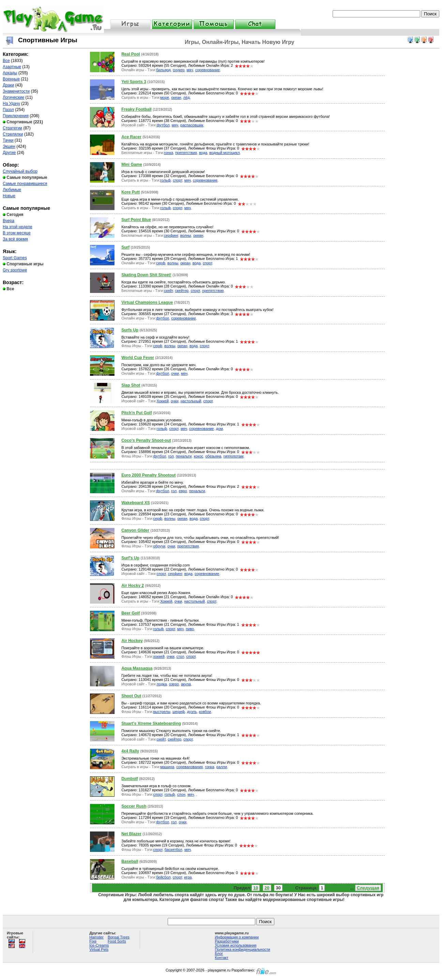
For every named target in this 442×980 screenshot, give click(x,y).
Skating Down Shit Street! (146, 275)
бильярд (163, 70)
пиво (190, 629)
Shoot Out (131, 696)
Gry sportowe (15, 270)
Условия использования (235, 945)
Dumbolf (130, 779)
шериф (179, 712)
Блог (219, 953)
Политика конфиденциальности (242, 949)
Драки (8, 85)
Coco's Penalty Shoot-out (146, 440)
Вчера (9, 221)
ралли (222, 767)
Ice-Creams (99, 945)
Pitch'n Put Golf (137, 413)
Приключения (16, 116)
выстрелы (162, 712)
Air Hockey (132, 641)
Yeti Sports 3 (134, 82)
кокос (199, 456)
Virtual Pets (99, 949)
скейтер (182, 291)
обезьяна (213, 456)
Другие (9, 153)
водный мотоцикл (224, 153)
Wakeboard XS (136, 503)
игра (188, 877)
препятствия (186, 153)
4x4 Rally (130, 751)
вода (203, 153)
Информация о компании (237, 937)
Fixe (93, 941)
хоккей (159, 656)
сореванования (189, 767)
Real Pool (131, 54)
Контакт (222, 958)
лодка (162, 684)
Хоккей (163, 401)
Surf (125, 247)
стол (180, 656)
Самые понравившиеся (25, 184)
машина (167, 767)
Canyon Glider (135, 530)
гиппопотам (234, 456)
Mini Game (132, 165)
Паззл (8, 110)
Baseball (130, 861)
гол (171, 456)
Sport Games (15, 258)
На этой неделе (18, 227)
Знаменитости (16, 91)
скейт (169, 291)
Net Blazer (131, 834)
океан (176, 97)
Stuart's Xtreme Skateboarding (151, 724)
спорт (177, 180)
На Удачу (11, 104)
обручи (159, 546)
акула (186, 684)
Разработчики (227, 941)
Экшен (9, 146)
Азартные (12, 67)
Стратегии (12, 128)
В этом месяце (17, 233)
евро (183, 491)
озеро (174, 684)
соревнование (208, 70)
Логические (13, 97)
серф (161, 263)
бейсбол (163, 877)
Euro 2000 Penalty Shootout (148, 475)
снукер (179, 70)
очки (175, 373)
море (165, 97)
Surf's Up (130, 558)
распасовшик (192, 125)
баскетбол (173, 850)
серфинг (171, 235)
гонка (169, 153)
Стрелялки (13, 134)
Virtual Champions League (147, 302)
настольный (191, 401)
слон (181, 794)
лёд (187, 97)
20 (267, 888)
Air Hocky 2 (133, 586)
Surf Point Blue (136, 220)
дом (219, 429)
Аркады (10, 73)
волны (186, 235)
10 (256, 888)
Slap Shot (131, 385)
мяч (190, 70)
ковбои (205, 712)
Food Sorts (117, 941)
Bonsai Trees (119, 937)
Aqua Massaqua (137, 668)
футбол (163, 125)
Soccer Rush (134, 806)
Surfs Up (130, 330)
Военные (11, 79)
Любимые (12, 190)
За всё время (15, 239)
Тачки (8, 140)
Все (6, 61)
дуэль (192, 712)
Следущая (368, 888)
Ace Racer (131, 137)
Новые (9, 196)
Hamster (96, 937)
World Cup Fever (138, 358)
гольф (165, 180)
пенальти (184, 456)
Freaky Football (136, 109)
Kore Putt (131, 192)
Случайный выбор (20, 171)
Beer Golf (131, 613)
